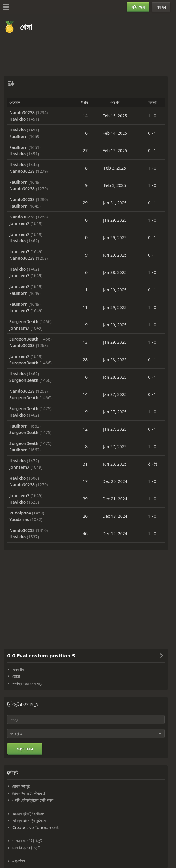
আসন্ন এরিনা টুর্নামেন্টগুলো (29, 820)
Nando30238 (22, 113)
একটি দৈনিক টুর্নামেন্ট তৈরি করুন (33, 800)
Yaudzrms (19, 520)
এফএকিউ (19, 861)
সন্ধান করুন (25, 749)
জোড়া (16, 676)
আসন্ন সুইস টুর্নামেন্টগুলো (29, 814)
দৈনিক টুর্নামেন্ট (21, 786)
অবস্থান (18, 669)
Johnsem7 (19, 223)
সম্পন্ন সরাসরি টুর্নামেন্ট (27, 841)
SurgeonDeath (24, 322)
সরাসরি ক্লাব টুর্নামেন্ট (26, 848)
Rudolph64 (20, 513)
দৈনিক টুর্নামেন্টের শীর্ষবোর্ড (29, 793)
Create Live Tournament (36, 827)
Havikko (18, 119)
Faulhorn (18, 137)
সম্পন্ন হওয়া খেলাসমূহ (27, 683)
